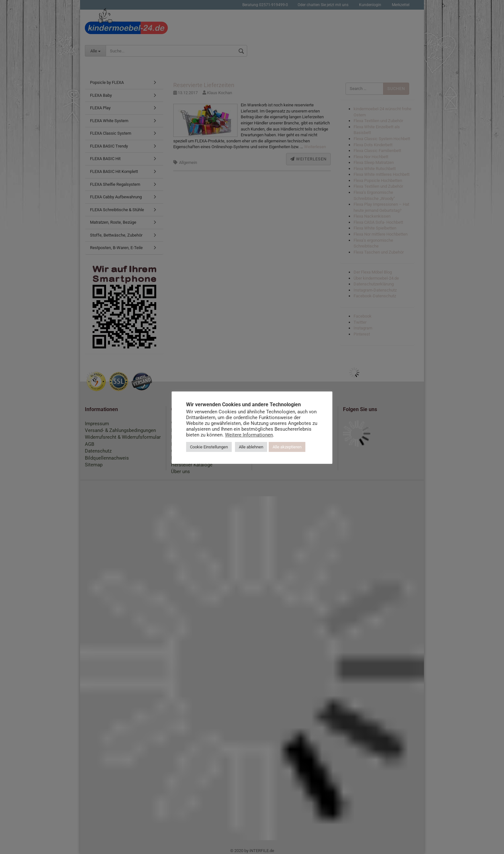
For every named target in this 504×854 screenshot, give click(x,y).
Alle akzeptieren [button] (287, 447)
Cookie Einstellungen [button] (209, 447)
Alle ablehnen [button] (251, 447)
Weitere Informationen (249, 435)
